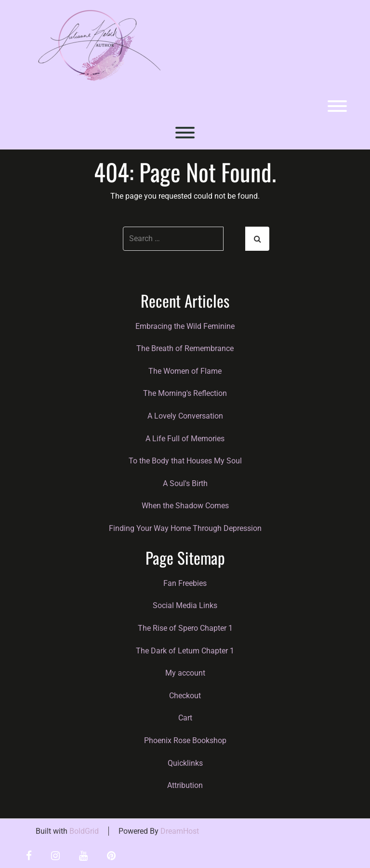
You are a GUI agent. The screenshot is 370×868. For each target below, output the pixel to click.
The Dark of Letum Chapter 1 (185, 651)
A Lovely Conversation (185, 416)
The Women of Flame (185, 371)
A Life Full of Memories (185, 439)
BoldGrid (84, 831)
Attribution (185, 785)
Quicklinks (185, 763)
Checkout (185, 696)
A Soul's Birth (185, 483)
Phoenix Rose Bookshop (185, 740)
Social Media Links (185, 605)
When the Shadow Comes (185, 506)
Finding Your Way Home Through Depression (185, 528)
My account (185, 673)
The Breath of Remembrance (185, 348)
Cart (185, 718)
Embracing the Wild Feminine (185, 326)
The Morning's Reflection (185, 393)
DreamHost (180, 831)
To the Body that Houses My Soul (185, 461)
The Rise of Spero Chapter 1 (185, 628)
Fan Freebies (185, 583)
